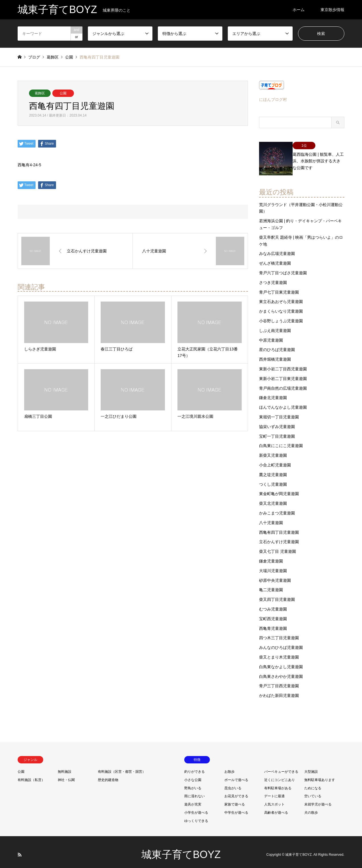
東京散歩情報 (332, 10)
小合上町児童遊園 (275, 460)
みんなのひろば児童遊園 (281, 642)
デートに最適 (274, 791)
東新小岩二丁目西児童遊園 (283, 364)
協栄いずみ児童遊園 (277, 421)
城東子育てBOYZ (181, 849)
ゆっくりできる (196, 815)
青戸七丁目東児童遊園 (279, 287)
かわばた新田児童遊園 (279, 690)
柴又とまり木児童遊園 (279, 652)
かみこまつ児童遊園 (277, 508)
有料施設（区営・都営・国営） (122, 766)
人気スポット (274, 799)
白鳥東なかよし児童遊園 (281, 661)
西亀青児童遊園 (273, 623)
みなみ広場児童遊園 (277, 248)
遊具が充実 (193, 799)
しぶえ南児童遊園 (275, 325)
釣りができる (195, 766)
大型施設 (311, 766)
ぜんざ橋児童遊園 (275, 258)
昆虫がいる (233, 783)
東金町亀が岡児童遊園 (279, 489)
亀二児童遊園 (271, 585)
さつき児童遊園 (273, 277)
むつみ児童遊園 (273, 604)
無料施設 (65, 766)
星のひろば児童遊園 (277, 344)
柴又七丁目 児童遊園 (278, 546)
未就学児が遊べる (318, 799)
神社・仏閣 (66, 774)
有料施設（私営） (31, 774)
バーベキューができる (281, 766)
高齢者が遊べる (276, 807)
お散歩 (229, 766)
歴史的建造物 (108, 774)
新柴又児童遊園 (273, 450)
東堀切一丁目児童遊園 (279, 412)
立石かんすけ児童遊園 (279, 537)
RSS (20, 849)
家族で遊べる (235, 799)
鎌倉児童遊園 (271, 556)
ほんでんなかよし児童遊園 (283, 402)
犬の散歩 (311, 807)
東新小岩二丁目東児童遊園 (283, 373)
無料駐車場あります (320, 774)
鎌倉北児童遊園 (273, 393)
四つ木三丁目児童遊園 (279, 633)
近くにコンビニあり (280, 774)
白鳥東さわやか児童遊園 (281, 671)
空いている (313, 791)
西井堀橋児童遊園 (275, 354)
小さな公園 (193, 774)
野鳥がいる (193, 783)
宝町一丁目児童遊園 (277, 431)
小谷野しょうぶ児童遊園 (281, 316)
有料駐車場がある (278, 783)
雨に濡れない (195, 791)
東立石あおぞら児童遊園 (281, 296)
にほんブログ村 (273, 99)
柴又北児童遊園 (273, 498)
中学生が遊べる (236, 807)
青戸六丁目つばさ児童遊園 (283, 268)
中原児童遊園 (271, 335)
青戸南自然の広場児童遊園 (283, 383)
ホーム (299, 10)
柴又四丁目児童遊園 (277, 594)
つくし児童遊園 (273, 479)
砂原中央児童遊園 (275, 575)
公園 (63, 93)
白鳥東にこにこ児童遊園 (281, 441)
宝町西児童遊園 (273, 613)
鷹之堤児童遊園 (273, 469)
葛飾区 (40, 93)
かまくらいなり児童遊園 (281, 306)
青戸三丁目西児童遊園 (279, 681)
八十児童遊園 (271, 517)
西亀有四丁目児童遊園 (279, 527)
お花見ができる (236, 791)
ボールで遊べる (236, 774)
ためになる (313, 783)
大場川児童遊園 (273, 565)
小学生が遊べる (196, 807)
